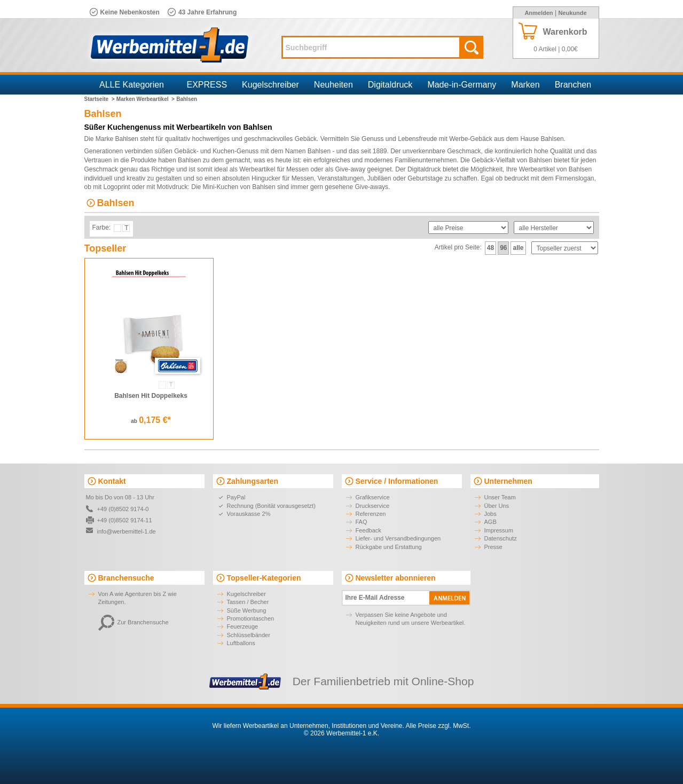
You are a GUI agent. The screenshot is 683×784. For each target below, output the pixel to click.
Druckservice (373, 506)
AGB (490, 522)
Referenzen (371, 514)
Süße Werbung (247, 610)
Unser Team (500, 497)
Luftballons (241, 643)
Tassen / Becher (248, 602)
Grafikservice (373, 497)
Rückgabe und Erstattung (389, 547)
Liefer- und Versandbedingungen (398, 538)
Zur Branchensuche (134, 622)
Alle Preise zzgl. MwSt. (438, 726)
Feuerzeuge (243, 626)
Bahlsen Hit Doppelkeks (151, 396)
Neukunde (572, 13)
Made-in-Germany (462, 85)
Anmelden (539, 13)
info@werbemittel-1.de (127, 531)
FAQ (362, 522)
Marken (525, 85)
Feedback (368, 530)
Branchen (573, 85)
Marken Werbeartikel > (146, 99)
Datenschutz (501, 538)
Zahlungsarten (253, 481)
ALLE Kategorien (132, 85)
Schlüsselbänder (249, 635)
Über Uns (497, 506)
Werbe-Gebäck (470, 139)
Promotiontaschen (251, 618)
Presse (493, 547)
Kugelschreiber (270, 85)
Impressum (499, 530)
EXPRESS (207, 85)
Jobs (490, 514)
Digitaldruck (390, 85)
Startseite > (100, 99)
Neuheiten (333, 85)
